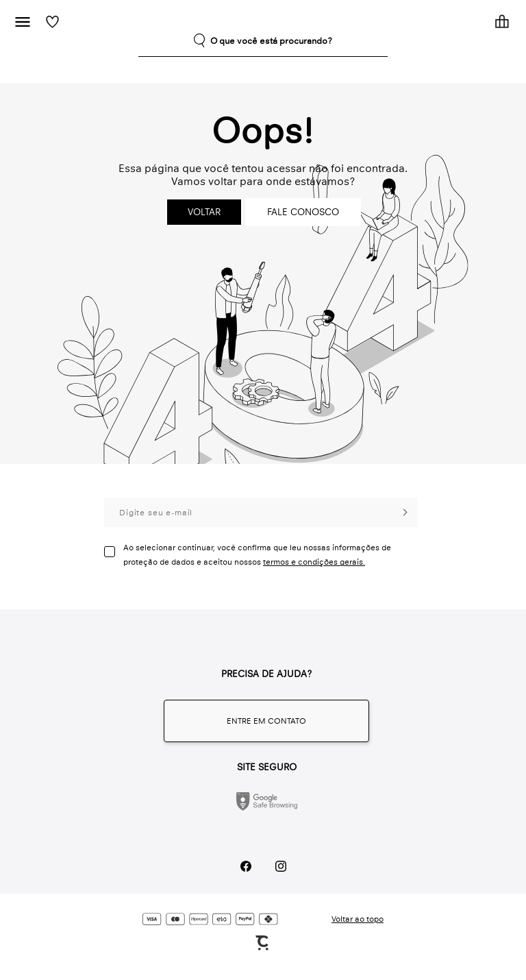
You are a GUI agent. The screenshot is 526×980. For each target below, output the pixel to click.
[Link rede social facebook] (246, 866)
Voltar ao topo (358, 919)
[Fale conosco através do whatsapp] (266, 721)
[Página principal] (271, 22)
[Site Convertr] (263, 943)
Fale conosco (303, 212)
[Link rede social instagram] (280, 866)
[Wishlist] (52, 22)
